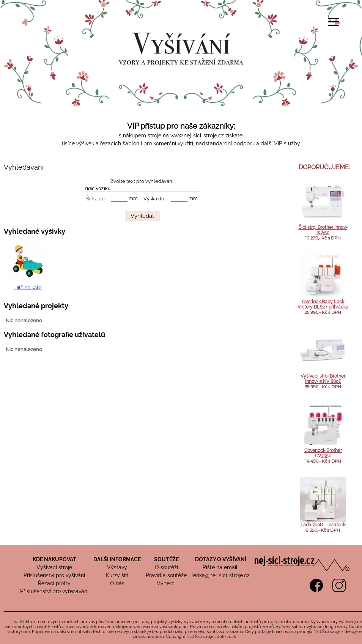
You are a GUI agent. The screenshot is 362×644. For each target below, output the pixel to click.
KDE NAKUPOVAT (54, 559)
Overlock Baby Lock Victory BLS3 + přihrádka (323, 304)
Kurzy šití (117, 575)
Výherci (166, 583)
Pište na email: (221, 567)
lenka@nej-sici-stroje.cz (221, 575)
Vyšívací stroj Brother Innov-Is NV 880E (323, 379)
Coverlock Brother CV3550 (323, 453)
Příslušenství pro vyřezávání (54, 591)
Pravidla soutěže (166, 575)
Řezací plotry (54, 583)
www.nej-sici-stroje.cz (197, 135)
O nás (117, 583)
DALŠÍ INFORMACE (117, 559)
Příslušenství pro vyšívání (54, 575)
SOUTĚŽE (166, 559)
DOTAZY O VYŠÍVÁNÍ (221, 559)
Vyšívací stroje (54, 567)
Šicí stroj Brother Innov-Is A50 (323, 230)
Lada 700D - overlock (323, 525)
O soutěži (166, 567)
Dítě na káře (28, 287)
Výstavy (117, 567)
